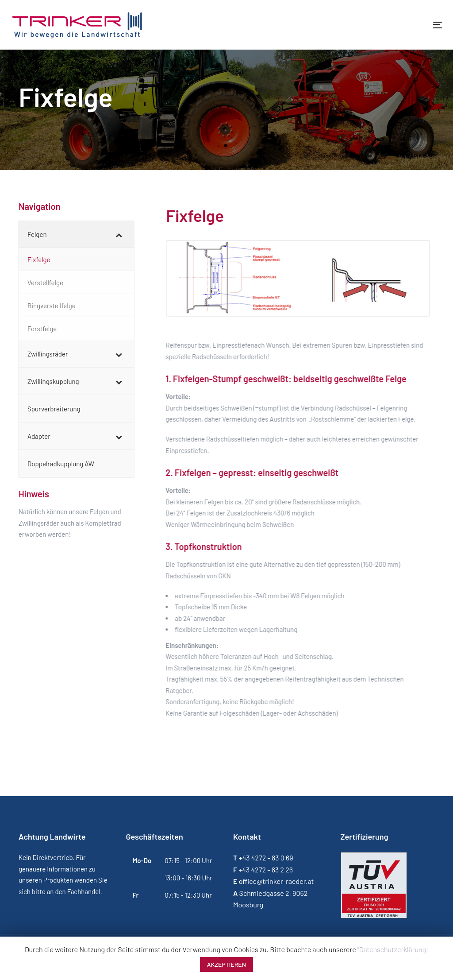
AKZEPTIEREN (226, 964)
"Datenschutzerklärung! (393, 949)
